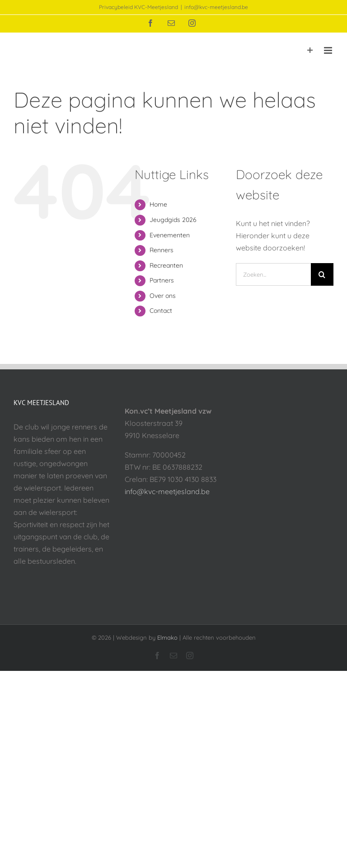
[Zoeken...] (273, 274)
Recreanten (166, 265)
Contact (161, 311)
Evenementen (170, 235)
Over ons (163, 296)
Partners (162, 280)
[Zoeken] (322, 274)
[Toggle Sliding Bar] (310, 50)
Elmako (167, 637)
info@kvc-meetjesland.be (216, 7)
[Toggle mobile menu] (329, 50)
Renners (162, 250)
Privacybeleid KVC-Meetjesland (138, 7)
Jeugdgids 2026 (173, 220)
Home (158, 204)
